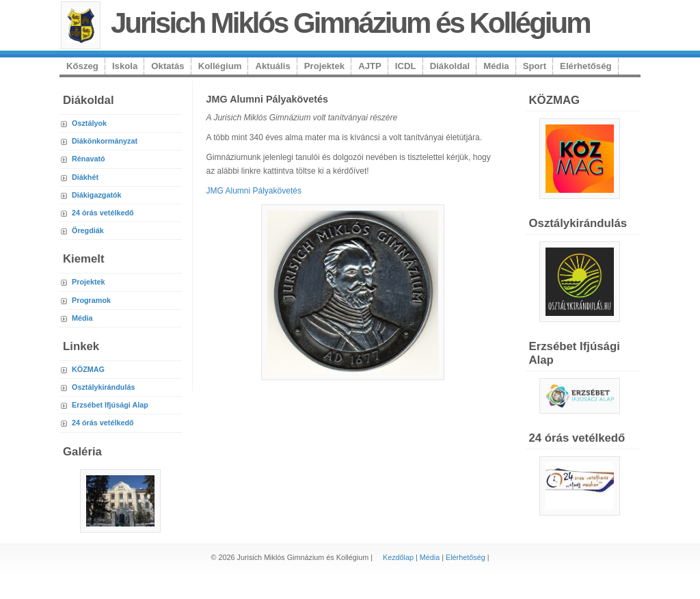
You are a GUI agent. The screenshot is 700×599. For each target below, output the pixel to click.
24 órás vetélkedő (103, 213)
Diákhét (85, 177)
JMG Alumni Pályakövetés (254, 191)
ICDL (406, 66)
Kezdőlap (398, 557)
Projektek (324, 66)
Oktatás (167, 66)
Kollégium (220, 66)
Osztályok (89, 123)
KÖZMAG (88, 369)
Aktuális (272, 66)
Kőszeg (82, 66)
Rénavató (89, 159)
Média (496, 66)
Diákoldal (450, 66)
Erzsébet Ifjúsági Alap (110, 405)
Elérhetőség (586, 66)
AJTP (370, 66)
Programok (91, 300)
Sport (535, 66)
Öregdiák (88, 230)
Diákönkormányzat (105, 141)
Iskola (125, 66)
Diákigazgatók (97, 195)
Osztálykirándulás (103, 387)
